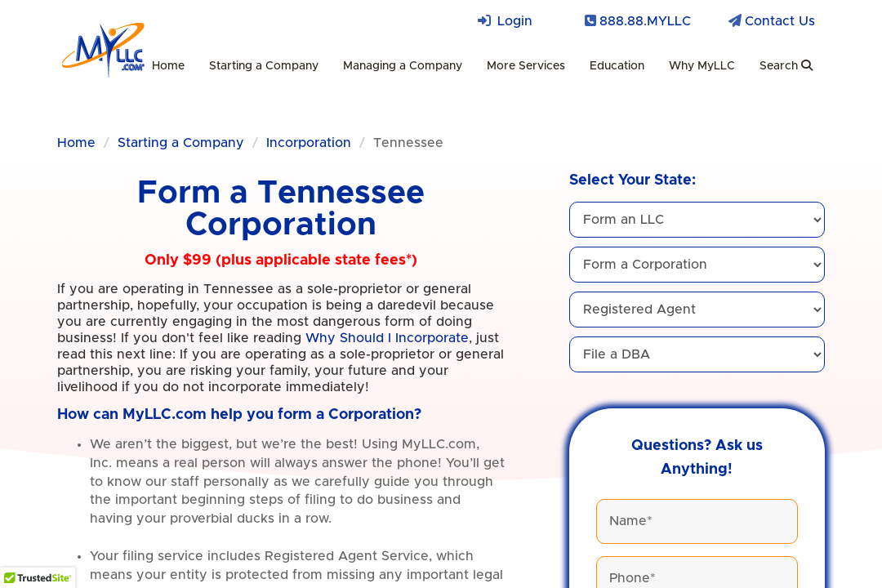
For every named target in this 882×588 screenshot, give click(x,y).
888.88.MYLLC (645, 21)
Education (617, 66)
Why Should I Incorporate (387, 338)
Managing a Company (403, 66)
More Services (526, 66)
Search (786, 66)
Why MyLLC (702, 66)
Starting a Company (264, 66)
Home (168, 66)
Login (515, 21)
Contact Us (780, 21)
